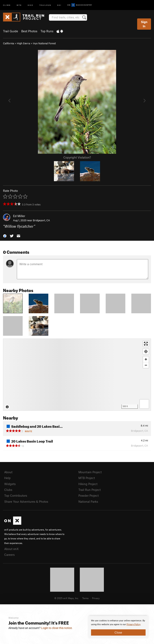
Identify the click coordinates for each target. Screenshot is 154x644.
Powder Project (89, 495)
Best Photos (29, 31)
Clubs (8, 490)
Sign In (144, 24)
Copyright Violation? (77, 157)
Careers (9, 555)
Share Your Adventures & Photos (26, 501)
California (9, 43)
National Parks (88, 501)
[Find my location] (146, 351)
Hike (30, 5)
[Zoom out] (146, 365)
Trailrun (45, 5)
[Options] (144, 404)
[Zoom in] (146, 359)
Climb (7, 5)
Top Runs (47, 31)
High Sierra (23, 43)
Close (118, 632)
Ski (59, 5)
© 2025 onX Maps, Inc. (67, 598)
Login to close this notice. (57, 628)
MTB (19, 5)
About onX (11, 549)
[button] (5, 236)
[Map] (77, 375)
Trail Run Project (90, 490)
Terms (85, 598)
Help (7, 478)
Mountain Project (90, 472)
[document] (118, 627)
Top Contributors (16, 495)
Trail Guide (11, 31)
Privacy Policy (133, 624)
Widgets (10, 484)
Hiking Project (88, 484)
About (8, 472)
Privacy (96, 598)
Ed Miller (19, 216)
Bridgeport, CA (41, 220)
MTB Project (87, 478)
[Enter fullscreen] (146, 344)
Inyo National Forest (44, 43)
